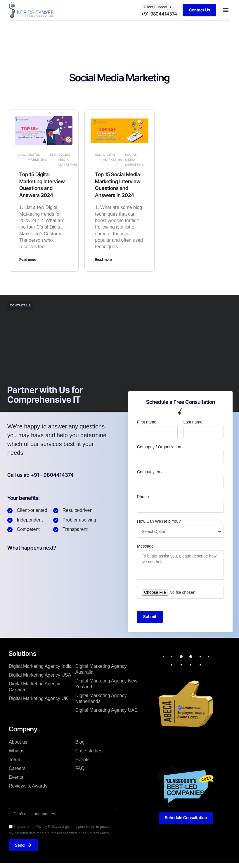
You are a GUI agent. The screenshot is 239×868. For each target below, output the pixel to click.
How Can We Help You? (159, 521)
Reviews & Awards (28, 786)
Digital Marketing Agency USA (40, 675)
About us (18, 742)
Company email (151, 471)
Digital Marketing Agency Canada (34, 687)
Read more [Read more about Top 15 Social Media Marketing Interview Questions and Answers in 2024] (103, 259)
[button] (225, 10)
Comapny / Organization (159, 447)
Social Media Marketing (68, 159)
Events (16, 777)
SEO (53, 155)
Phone (143, 496)
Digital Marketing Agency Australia (101, 669)
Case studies (89, 751)
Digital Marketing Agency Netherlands (101, 699)
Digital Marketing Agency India (40, 667)
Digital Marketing (37, 157)
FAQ (80, 768)
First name (147, 422)
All (22, 155)
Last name (193, 422)
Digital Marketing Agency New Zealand (106, 684)
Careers (17, 768)
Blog (80, 742)
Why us (17, 751)
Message (145, 546)
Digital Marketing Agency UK (38, 699)
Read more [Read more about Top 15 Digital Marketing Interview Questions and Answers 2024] (28, 259)
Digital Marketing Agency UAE (106, 710)
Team (14, 760)
